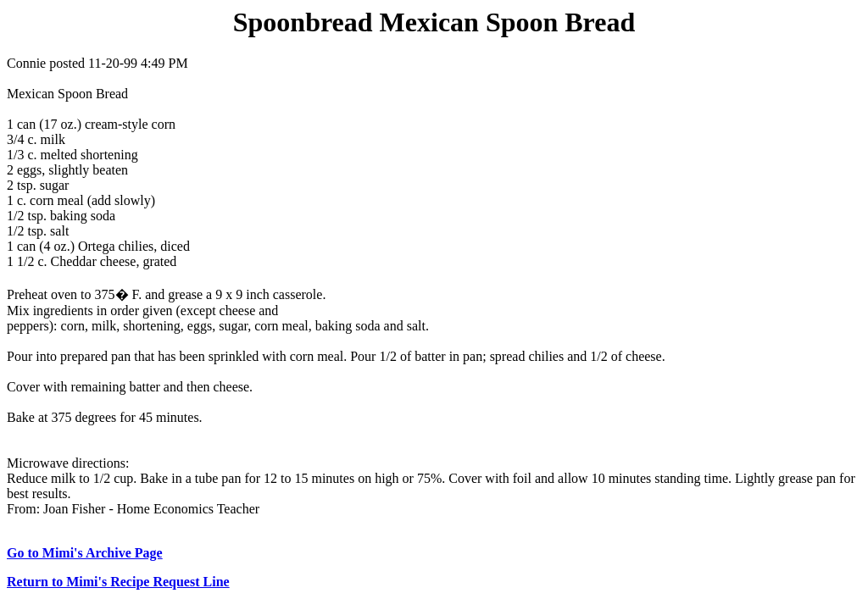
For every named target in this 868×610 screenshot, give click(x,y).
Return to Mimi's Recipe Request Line (118, 582)
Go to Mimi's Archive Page (85, 553)
